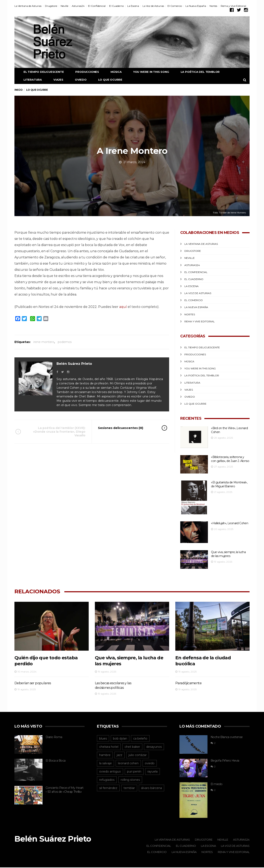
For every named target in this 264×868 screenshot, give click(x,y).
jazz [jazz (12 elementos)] (120, 755)
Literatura (30, 80)
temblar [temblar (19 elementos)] (129, 788)
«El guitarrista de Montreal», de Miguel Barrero (229, 485)
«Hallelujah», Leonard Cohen (230, 523)
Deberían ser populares (33, 683)
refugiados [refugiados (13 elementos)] (107, 780)
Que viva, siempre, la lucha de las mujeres (228, 554)
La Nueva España (196, 6)
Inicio (19, 90)
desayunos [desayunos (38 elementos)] (154, 747)
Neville (64, 6)
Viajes (55, 80)
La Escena (133, 6)
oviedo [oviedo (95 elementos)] (150, 763)
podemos (65, 342)
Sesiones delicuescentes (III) (127, 428)
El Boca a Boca (56, 761)
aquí (123, 307)
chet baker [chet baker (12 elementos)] (132, 747)
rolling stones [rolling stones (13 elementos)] (130, 780)
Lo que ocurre (107, 80)
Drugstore (51, 6)
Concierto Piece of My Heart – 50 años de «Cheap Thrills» (65, 790)
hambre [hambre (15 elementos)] (105, 755)
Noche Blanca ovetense (227, 737)
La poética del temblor (197, 72)
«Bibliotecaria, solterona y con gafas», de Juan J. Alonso (230, 459)
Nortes (213, 6)
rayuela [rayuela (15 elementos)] (153, 772)
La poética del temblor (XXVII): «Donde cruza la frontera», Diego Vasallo (56, 432)
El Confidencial (97, 6)
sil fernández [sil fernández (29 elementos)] (108, 788)
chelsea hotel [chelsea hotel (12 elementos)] (109, 747)
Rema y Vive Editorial (233, 6)
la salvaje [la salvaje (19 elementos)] (105, 763)
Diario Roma (54, 737)
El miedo (216, 785)
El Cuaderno (116, 6)
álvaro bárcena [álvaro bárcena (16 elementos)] (151, 788)
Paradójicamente (188, 683)
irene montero (44, 342)
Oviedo (78, 80)
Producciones (84, 72)
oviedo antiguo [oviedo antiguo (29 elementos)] (110, 772)
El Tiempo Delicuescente (41, 72)
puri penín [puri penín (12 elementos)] (134, 772)
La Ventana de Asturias (28, 6)
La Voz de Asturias (153, 6)
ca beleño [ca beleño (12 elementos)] (140, 739)
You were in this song (148, 72)
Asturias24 (78, 6)
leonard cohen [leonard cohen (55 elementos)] (128, 763)
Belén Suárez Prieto (74, 364)
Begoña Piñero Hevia (225, 761)
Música (113, 72)
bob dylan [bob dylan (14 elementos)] (120, 739)
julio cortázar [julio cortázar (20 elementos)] (138, 755)
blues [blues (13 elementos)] (103, 739)
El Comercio (175, 6)
